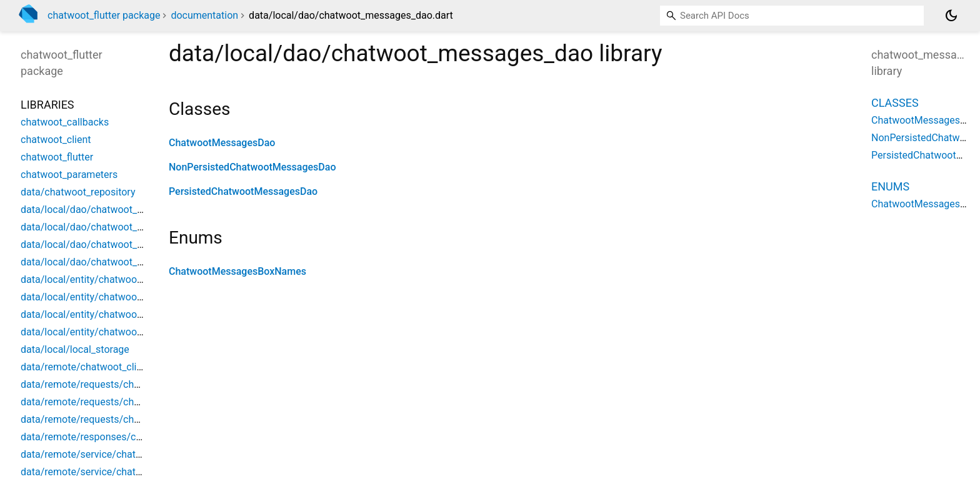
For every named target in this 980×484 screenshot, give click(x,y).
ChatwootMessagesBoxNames (237, 271)
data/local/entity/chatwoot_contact (99, 279)
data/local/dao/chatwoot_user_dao (99, 262)
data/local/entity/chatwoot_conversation (112, 297)
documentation (204, 15)
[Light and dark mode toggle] (951, 16)
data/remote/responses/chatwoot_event (111, 437)
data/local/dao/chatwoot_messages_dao (112, 244)
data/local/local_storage (75, 349)
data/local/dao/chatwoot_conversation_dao (118, 227)
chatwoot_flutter (57, 157)
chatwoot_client (56, 140)
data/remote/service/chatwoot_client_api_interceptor (139, 454)
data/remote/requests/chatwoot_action (109, 384)
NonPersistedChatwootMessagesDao (252, 167)
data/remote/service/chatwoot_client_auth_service (134, 472)
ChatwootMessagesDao (222, 143)
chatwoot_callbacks (65, 122)
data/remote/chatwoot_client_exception (109, 367)
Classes (895, 103)
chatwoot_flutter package (104, 15)
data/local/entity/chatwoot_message (103, 314)
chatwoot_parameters (69, 175)
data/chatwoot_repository (78, 192)
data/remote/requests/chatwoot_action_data (121, 402)
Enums (890, 186)
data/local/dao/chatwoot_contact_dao (106, 210)
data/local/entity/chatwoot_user (92, 332)
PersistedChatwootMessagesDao (243, 191)
